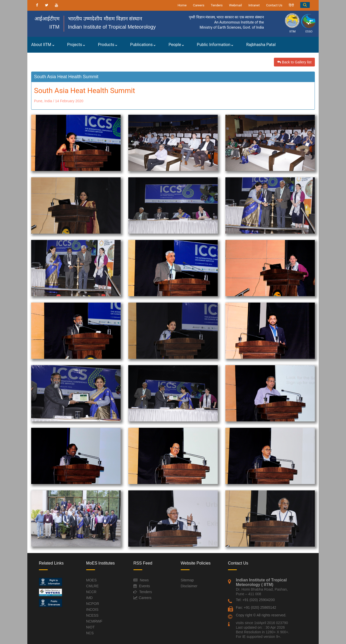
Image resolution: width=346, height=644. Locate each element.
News (144, 580)
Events (145, 586)
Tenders (217, 5)
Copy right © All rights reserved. (261, 615)
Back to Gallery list (294, 62)
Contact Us (274, 5)
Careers (199, 5)
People (176, 45)
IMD (89, 598)
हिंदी (291, 5)
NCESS (92, 615)
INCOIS (92, 609)
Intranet (254, 5)
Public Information (215, 45)
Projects (76, 45)
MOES (91, 580)
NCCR (91, 592)
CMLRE (92, 586)
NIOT (90, 627)
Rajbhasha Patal (261, 45)
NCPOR (93, 604)
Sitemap (187, 580)
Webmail (235, 5)
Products (108, 45)
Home (182, 5)
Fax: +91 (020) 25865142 (256, 607)
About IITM (43, 45)
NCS (90, 633)
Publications (143, 45)
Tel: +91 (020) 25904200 (255, 600)
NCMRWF (94, 621)
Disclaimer (189, 586)
